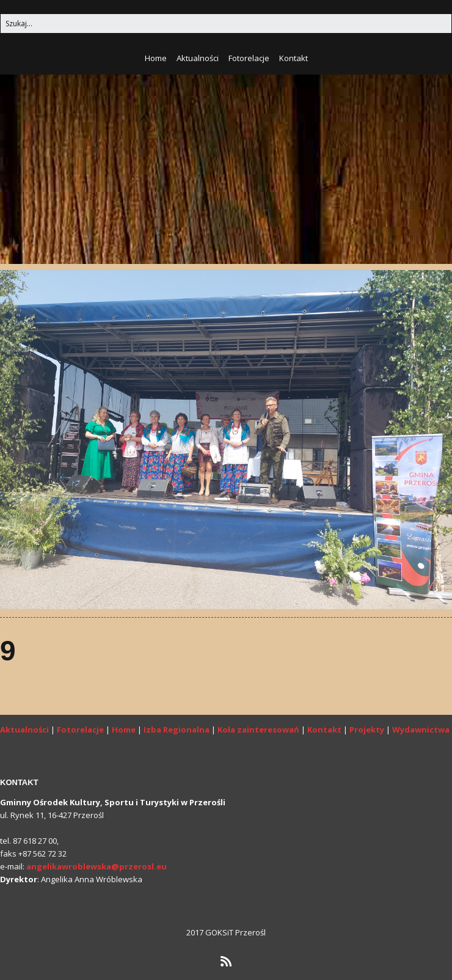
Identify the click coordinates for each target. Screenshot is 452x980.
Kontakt (293, 58)
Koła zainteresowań (258, 730)
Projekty (367, 730)
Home (156, 58)
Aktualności (198, 58)
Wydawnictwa (421, 730)
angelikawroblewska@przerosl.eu (97, 866)
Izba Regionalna (177, 730)
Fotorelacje (249, 58)
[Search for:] (226, 24)
